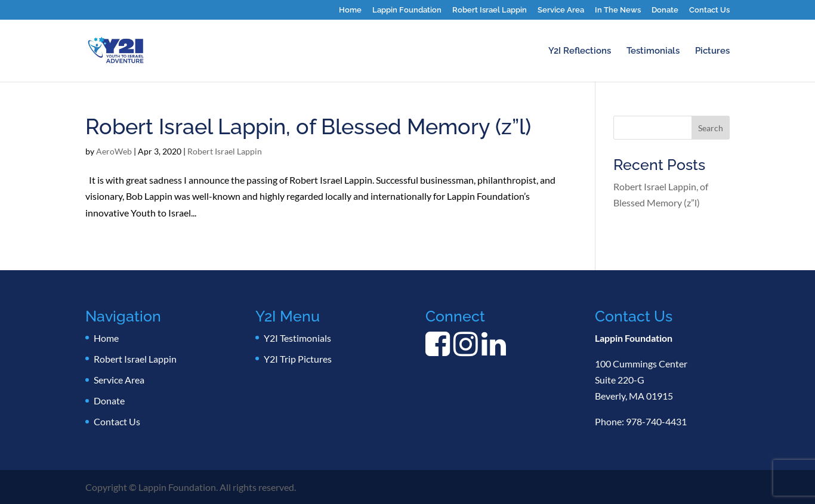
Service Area (561, 10)
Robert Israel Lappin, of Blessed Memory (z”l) (308, 126)
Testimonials (653, 51)
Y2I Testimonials (297, 338)
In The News (618, 10)
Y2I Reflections (580, 51)
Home (350, 10)
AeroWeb (114, 151)
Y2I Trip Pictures (298, 359)
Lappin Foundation (407, 10)
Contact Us (709, 10)
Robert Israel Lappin (490, 10)
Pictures (712, 51)
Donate (665, 10)
